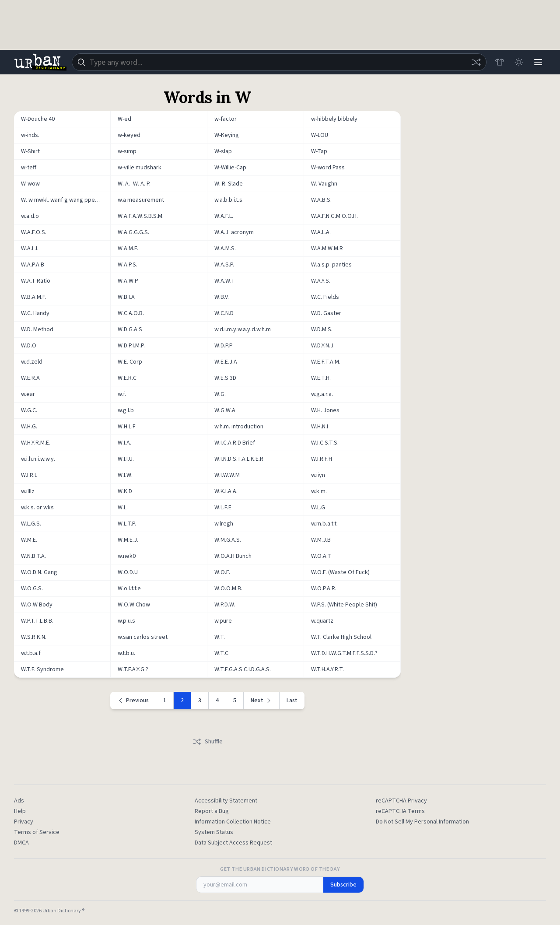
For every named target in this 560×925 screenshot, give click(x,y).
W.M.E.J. (128, 540)
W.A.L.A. (321, 232)
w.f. (122, 394)
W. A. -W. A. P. (134, 184)
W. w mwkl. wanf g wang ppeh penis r (66, 200)
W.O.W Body (37, 605)
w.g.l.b (126, 410)
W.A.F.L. (224, 216)
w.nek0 (127, 556)
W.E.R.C (127, 378)
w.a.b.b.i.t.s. (229, 200)
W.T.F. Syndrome (42, 669)
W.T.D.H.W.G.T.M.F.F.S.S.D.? (344, 653)
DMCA (21, 843)
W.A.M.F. (128, 249)
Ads (19, 801)
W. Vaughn (324, 184)
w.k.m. (319, 491)
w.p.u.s (126, 621)
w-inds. (30, 135)
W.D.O (29, 346)
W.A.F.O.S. (34, 232)
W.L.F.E (223, 508)
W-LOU (320, 135)
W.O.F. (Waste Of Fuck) (340, 572)
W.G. (220, 394)
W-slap (223, 151)
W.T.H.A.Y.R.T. (327, 669)
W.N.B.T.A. (33, 556)
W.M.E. (29, 540)
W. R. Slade (229, 184)
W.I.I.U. (126, 459)
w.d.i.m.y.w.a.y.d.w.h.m (243, 329)
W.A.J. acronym (234, 232)
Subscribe (343, 885)
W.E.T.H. (321, 378)
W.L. (123, 508)
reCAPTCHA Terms (400, 811)
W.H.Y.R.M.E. (36, 443)
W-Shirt (30, 151)
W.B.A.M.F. (34, 297)
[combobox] (279, 62)
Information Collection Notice (233, 822)
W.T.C (221, 653)
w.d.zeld (32, 362)
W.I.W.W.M (227, 475)
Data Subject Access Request (233, 843)
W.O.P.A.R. (324, 589)
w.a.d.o (30, 216)
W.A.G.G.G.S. (133, 232)
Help (20, 811)
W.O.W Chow (134, 605)
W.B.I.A (126, 297)
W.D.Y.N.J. (323, 346)
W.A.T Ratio (36, 281)
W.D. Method (37, 329)
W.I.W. (125, 475)
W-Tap (319, 151)
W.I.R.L (29, 475)
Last (292, 701)
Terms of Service (37, 832)
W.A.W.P (128, 281)
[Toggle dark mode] (519, 62)
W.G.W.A (225, 410)
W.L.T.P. (127, 524)
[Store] (500, 62)
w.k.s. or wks (37, 508)
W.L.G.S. (31, 524)
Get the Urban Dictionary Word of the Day (280, 869)
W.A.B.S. (321, 200)
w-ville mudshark (140, 168)
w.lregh (224, 524)
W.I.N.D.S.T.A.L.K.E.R (239, 459)
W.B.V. (222, 297)
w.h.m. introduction (239, 427)
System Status (214, 832)
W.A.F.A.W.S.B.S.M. (141, 216)
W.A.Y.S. (321, 281)
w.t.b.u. (126, 653)
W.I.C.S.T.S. (325, 443)
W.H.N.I (320, 427)
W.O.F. (222, 572)
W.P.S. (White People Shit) (344, 605)
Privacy (24, 822)
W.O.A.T (321, 556)
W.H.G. (29, 427)
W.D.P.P (224, 346)
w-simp (127, 151)
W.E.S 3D (225, 378)
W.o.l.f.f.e (129, 589)
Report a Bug (212, 811)
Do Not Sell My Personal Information (422, 822)
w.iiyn (318, 475)
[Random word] (476, 62)
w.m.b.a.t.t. (324, 524)
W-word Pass (328, 168)
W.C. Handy (35, 313)
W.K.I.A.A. (226, 491)
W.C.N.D (224, 313)
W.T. (220, 637)
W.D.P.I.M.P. (131, 346)
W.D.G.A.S (130, 329)
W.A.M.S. (225, 249)
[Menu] (538, 62)
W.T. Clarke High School (341, 637)
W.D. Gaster (326, 313)
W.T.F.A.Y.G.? (133, 669)
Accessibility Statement (226, 801)
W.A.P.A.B (33, 265)
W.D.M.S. (322, 329)
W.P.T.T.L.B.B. (37, 621)
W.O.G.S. (32, 589)
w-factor (226, 119)
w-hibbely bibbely (334, 119)
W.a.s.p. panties (331, 265)
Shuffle (208, 742)
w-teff (29, 168)
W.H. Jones (325, 410)
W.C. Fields (325, 297)
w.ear (28, 394)
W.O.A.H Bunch (233, 556)
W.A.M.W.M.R (327, 249)
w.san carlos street (143, 637)
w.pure (223, 621)
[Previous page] (133, 701)
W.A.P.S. (128, 265)
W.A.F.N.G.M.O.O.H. (334, 216)
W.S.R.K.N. (34, 637)
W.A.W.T (225, 281)
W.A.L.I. (30, 249)
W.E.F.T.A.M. (326, 362)
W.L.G (318, 508)
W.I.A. (124, 443)
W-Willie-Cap (230, 168)
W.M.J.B (321, 540)
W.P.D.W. (225, 605)
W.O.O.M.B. (228, 589)
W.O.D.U (128, 572)
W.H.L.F (127, 427)
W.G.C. (29, 410)
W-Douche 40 (38, 119)
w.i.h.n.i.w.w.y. (38, 459)
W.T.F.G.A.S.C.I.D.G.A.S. (243, 669)
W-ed (124, 119)
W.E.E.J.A (226, 362)
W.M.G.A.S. (228, 540)
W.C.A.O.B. (131, 313)
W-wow (30, 184)
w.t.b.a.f (31, 653)
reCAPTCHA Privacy (401, 801)
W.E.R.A (30, 378)
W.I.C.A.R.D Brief (235, 443)
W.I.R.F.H (322, 459)
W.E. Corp (130, 362)
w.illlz (28, 491)
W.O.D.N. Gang (39, 572)
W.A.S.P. (224, 265)
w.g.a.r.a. (322, 394)
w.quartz (322, 621)
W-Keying (227, 135)
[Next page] (262, 701)
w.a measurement (141, 200)
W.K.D (125, 491)
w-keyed (129, 135)
